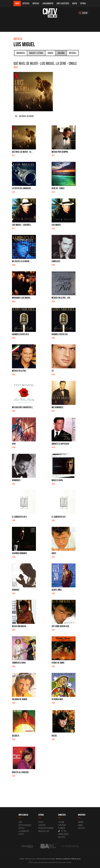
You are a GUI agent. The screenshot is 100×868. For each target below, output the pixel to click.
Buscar (83, 13)
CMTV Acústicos (63, 3)
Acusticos (42, 825)
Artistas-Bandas (25, 825)
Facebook (62, 828)
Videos (50, 53)
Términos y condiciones (63, 859)
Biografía (21, 53)
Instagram (62, 825)
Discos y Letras (36, 53)
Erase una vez (44, 831)
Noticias (36, 3)
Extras (83, 3)
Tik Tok (62, 831)
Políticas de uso (76, 859)
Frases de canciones (46, 828)
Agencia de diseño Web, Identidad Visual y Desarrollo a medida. (50, 862)
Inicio (17, 3)
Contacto (62, 837)
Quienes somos (63, 834)
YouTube (61, 822)
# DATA (41, 822)
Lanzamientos (48, 3)
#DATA (75, 3)
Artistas (26, 3)
